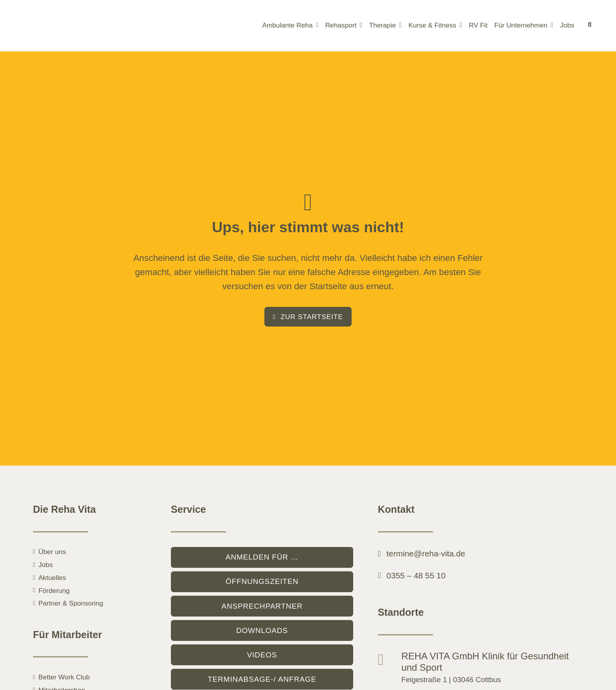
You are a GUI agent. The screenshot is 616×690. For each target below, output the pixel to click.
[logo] (78, 11)
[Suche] (589, 26)
